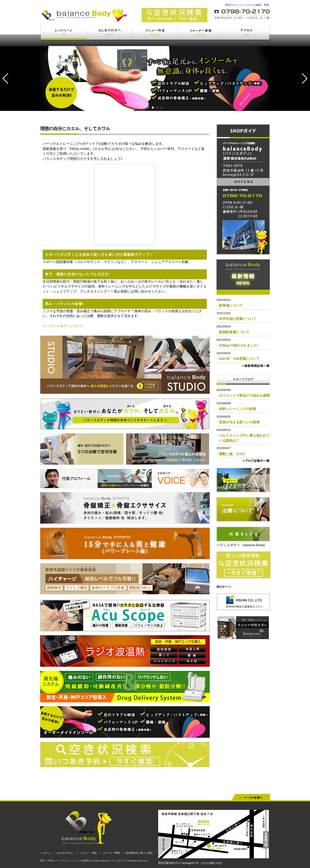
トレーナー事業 (201, 33)
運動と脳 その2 (232, 454)
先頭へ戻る (251, 799)
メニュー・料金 (155, 33)
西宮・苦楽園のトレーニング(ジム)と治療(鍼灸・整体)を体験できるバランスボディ (106, 19)
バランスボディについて (65, 326)
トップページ (64, 33)
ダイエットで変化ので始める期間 (244, 395)
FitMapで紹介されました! (239, 345)
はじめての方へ (110, 33)
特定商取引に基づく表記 (139, 853)
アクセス (247, 33)
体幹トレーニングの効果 (238, 409)
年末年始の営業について (238, 319)
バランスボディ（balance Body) (241, 545)
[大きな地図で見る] (211, 863)
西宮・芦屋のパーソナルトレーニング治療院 (64, 861)
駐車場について (231, 305)
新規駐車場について (234, 332)
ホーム (47, 853)
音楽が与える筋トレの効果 (239, 422)
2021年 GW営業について (239, 359)
